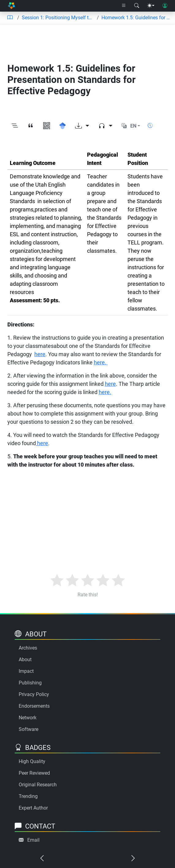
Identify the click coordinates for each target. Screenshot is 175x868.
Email (33, 840)
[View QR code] (47, 126)
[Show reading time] (150, 126)
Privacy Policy (34, 694)
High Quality (32, 761)
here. (101, 362)
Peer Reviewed (34, 773)
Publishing (30, 683)
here (40, 354)
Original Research (38, 785)
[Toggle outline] (15, 126)
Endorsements (34, 706)
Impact (26, 671)
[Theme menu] (151, 6)
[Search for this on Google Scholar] (63, 126)
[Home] (11, 6)
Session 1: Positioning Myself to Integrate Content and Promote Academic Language (58, 18)
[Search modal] (137, 6)
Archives (28, 648)
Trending (28, 796)
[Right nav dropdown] (124, 6)
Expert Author (33, 808)
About (25, 659)
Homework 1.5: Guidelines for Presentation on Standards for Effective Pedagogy (136, 18)
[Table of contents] (10, 18)
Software (29, 729)
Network (28, 718)
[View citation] (31, 126)
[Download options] (82, 126)
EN (133, 126)
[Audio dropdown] (105, 126)
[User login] (165, 6)
